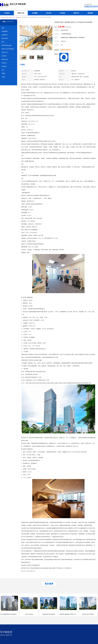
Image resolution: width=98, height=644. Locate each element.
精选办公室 (21, 13)
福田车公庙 (5, 59)
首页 (7, 17)
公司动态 (62, 13)
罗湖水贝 (4, 63)
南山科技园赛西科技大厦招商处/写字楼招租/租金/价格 (14, 614)
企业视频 (35, 13)
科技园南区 (5, 31)
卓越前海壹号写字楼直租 (49, 614)
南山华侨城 (5, 38)
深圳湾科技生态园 (7, 45)
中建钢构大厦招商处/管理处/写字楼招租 (69, 614)
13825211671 (65, 50)
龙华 (3, 70)
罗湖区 (3, 73)
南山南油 (4, 66)
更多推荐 (90, 13)
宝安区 (3, 77)
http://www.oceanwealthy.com (28, 571)
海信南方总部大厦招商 (88, 614)
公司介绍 (49, 13)
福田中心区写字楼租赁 (8, 49)
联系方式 (76, 13)
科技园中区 (5, 35)
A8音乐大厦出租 (29, 614)
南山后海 (18, 17)
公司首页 (7, 13)
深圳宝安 (4, 56)
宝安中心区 (5, 52)
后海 (3, 28)
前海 (3, 42)
